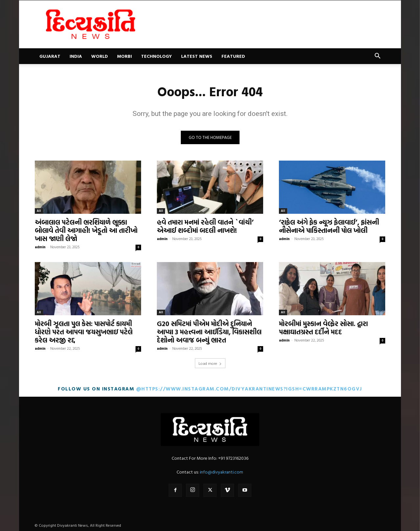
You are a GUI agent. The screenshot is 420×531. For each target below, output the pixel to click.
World (100, 56)
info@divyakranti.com (221, 472)
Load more (210, 363)
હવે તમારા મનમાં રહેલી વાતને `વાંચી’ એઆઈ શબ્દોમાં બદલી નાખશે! (205, 226)
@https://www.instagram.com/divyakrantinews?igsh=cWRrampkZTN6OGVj (249, 389)
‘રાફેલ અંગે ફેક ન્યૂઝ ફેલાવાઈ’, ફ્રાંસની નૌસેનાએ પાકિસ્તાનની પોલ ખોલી (329, 226)
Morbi (125, 56)
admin (40, 247)
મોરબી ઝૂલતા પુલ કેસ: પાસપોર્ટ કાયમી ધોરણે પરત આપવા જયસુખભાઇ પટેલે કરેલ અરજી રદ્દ (84, 332)
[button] (377, 57)
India (76, 56)
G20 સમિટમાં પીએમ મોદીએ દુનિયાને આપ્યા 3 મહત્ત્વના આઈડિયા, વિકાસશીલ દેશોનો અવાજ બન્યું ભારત (209, 332)
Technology (157, 56)
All (39, 211)
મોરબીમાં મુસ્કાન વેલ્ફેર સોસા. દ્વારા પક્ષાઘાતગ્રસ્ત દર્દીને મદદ (323, 328)
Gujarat (50, 56)
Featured (233, 56)
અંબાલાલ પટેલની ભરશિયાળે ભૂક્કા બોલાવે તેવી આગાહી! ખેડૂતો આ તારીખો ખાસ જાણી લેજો (86, 230)
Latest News (197, 56)
